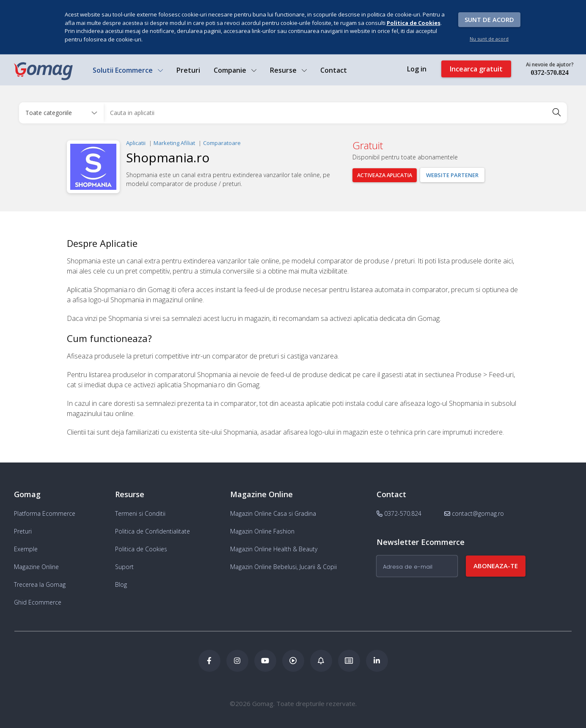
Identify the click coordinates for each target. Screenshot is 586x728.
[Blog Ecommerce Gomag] (321, 661)
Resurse (288, 71)
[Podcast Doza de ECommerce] (293, 661)
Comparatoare (222, 142)
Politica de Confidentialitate (153, 531)
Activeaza (388, 175)
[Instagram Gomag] (237, 661)
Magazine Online (36, 567)
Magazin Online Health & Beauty (274, 549)
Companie (235, 71)
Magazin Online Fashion (262, 531)
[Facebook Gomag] (209, 661)
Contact (334, 71)
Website (459, 175)
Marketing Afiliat (174, 142)
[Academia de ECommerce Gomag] (349, 661)
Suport (124, 567)
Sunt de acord (489, 19)
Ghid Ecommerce (38, 602)
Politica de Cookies (141, 549)
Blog (121, 584)
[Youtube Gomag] (265, 661)
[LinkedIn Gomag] (377, 661)
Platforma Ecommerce (45, 513)
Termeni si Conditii (140, 513)
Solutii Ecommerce (128, 71)
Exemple (26, 549)
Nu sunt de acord (489, 39)
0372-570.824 (549, 73)
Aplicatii (136, 142)
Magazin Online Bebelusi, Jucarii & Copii (283, 567)
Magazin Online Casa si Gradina (273, 513)
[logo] (43, 71)
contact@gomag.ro (474, 513)
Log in (416, 69)
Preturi (188, 71)
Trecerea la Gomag (40, 584)
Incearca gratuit (476, 69)
